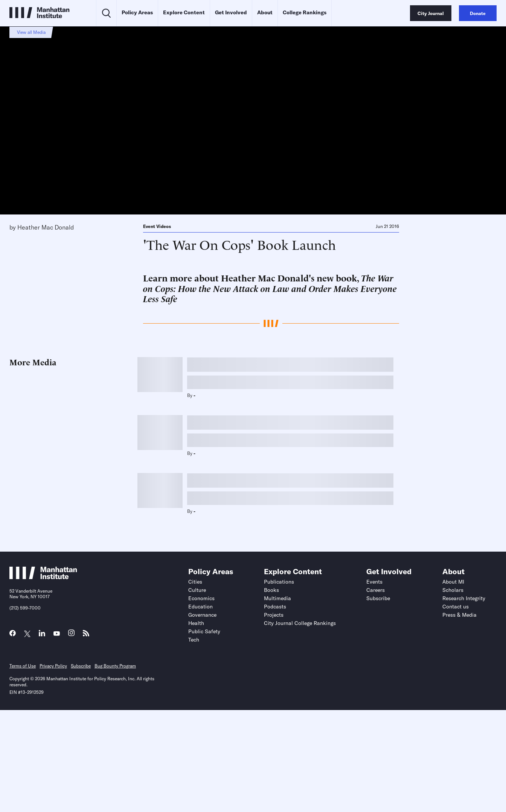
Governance (202, 615)
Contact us (456, 607)
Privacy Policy (53, 666)
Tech (194, 640)
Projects (274, 615)
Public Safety (204, 631)
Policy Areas (137, 12)
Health (196, 623)
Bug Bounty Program (115, 666)
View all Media (31, 32)
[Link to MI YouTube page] (57, 634)
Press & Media (460, 615)
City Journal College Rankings (300, 623)
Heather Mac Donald (46, 227)
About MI (453, 582)
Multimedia (277, 598)
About (265, 12)
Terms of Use (23, 666)
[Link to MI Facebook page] (13, 635)
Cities (195, 582)
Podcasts (275, 607)
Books (271, 590)
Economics (201, 598)
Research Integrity (464, 598)
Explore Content (184, 12)
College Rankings (305, 12)
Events (374, 582)
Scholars (453, 590)
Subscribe (378, 598)
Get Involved (231, 12)
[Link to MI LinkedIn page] (42, 635)
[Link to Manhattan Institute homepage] (43, 577)
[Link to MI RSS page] (86, 635)
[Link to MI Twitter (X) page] (27, 634)
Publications (279, 582)
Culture (197, 590)
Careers (376, 590)
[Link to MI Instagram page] (71, 635)
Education (200, 607)
